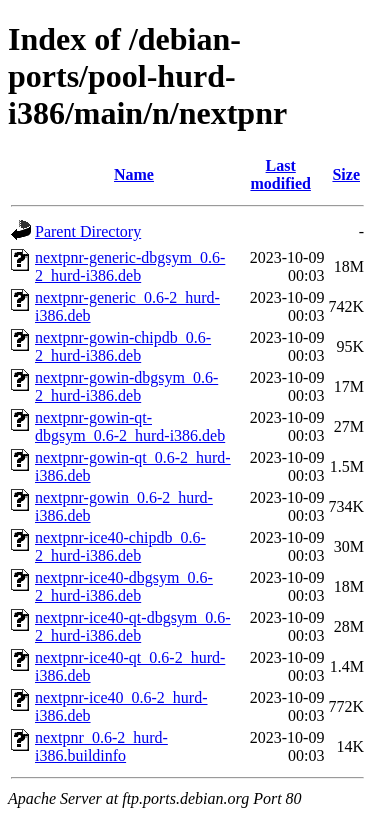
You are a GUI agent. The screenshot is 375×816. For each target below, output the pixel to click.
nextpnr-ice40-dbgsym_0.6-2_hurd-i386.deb (124, 586)
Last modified (280, 174)
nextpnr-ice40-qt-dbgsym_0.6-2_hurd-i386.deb (133, 626)
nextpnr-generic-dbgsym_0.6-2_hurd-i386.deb (130, 266)
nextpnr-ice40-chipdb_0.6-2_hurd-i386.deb (120, 546)
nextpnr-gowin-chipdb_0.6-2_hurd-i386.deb (123, 346)
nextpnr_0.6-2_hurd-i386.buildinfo (101, 746)
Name (134, 174)
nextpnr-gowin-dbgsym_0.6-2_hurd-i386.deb (126, 386)
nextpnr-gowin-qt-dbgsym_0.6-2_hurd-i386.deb (130, 426)
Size (346, 174)
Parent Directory (88, 231)
